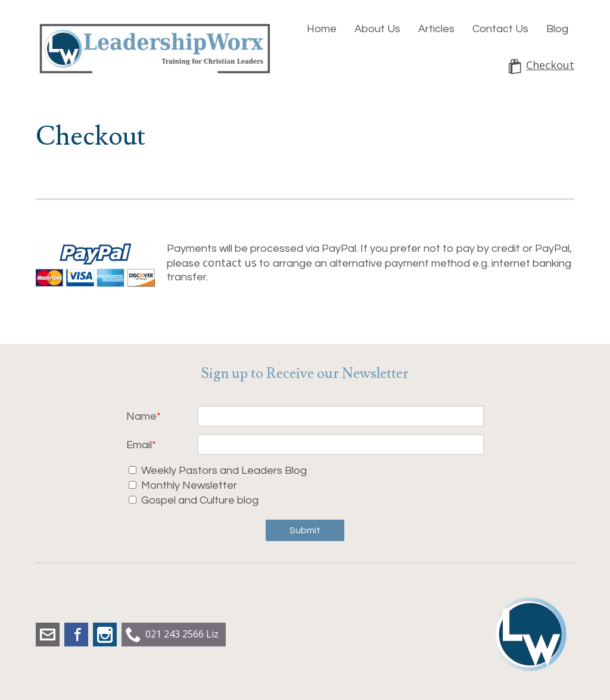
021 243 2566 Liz (182, 634)
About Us (377, 29)
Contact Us (500, 29)
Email (139, 445)
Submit (305, 530)
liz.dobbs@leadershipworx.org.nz (48, 635)
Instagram (105, 635)
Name (141, 416)
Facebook (76, 635)
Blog (557, 29)
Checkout (550, 65)
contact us (230, 262)
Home (322, 29)
